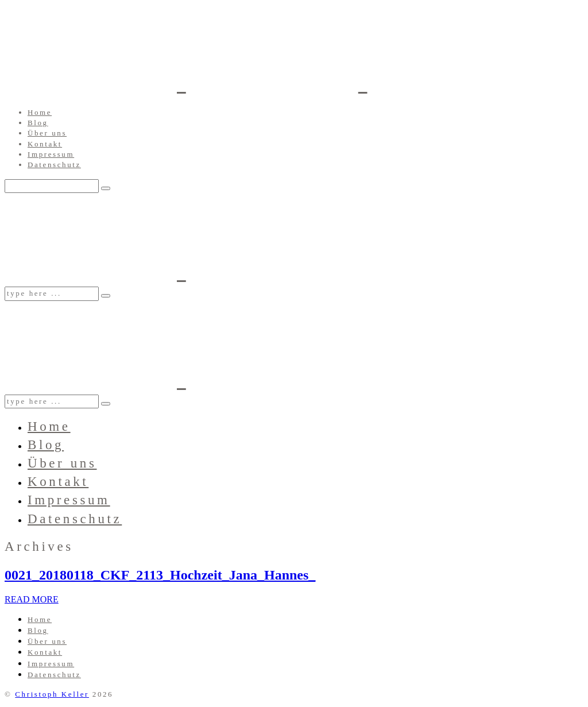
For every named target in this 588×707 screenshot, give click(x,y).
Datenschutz (54, 165)
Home (40, 112)
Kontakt (45, 144)
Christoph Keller (52, 694)
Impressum (51, 154)
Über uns (47, 133)
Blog (38, 123)
